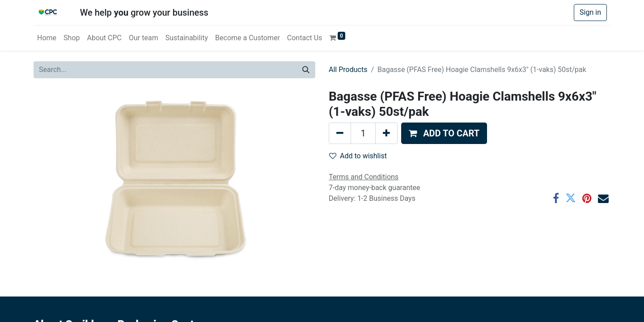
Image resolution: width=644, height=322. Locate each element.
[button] (444, 133)
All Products (348, 70)
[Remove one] (340, 133)
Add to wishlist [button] (358, 156)
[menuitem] (47, 38)
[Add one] (386, 133)
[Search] (306, 70)
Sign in (590, 12)
